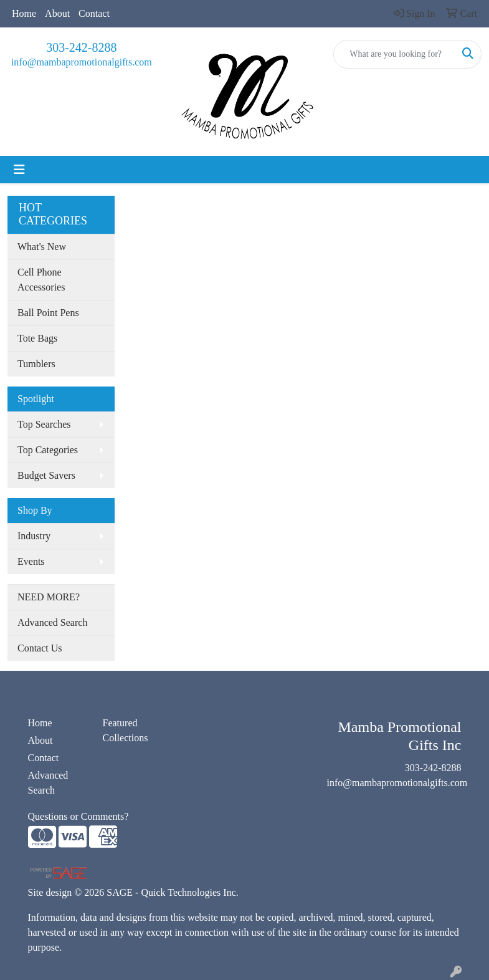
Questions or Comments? (78, 816)
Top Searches (44, 424)
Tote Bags (37, 338)
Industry (34, 536)
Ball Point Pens (48, 313)
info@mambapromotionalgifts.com (82, 62)
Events (31, 561)
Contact (94, 13)
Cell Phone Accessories (41, 280)
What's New (42, 247)
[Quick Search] (394, 54)
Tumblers (36, 364)
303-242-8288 (81, 47)
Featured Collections (126, 730)
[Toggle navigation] (19, 170)
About (57, 13)
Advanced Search (52, 622)
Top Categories (48, 450)
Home (24, 13)
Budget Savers (46, 475)
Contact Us (40, 648)
